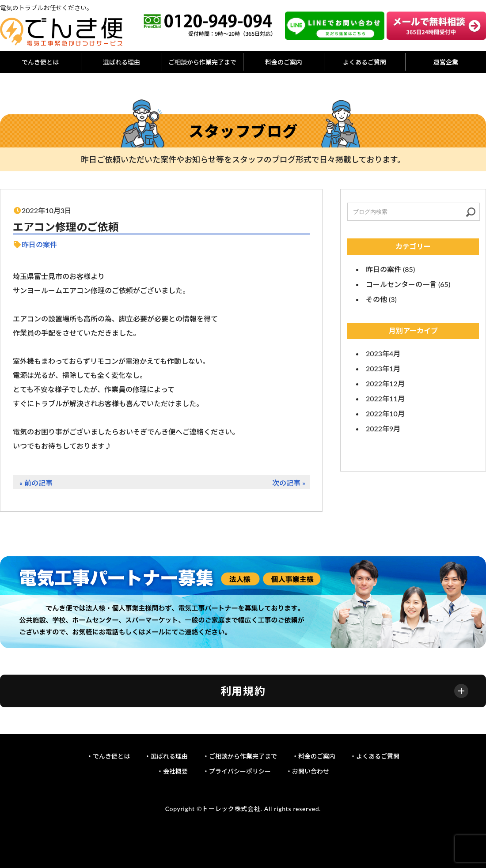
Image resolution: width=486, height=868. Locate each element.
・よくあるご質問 (375, 756)
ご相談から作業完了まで (202, 62)
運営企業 (446, 62)
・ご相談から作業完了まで (240, 756)
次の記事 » (289, 483)
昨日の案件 (39, 244)
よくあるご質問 (364, 62)
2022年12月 (385, 383)
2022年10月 (385, 413)
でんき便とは (40, 62)
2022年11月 (385, 398)
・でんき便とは (108, 756)
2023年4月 (383, 353)
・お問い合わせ (308, 771)
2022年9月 (383, 428)
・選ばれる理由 (166, 756)
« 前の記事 (36, 483)
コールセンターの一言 (401, 284)
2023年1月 (383, 368)
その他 (376, 299)
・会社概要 (172, 771)
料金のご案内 (284, 62)
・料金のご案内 (314, 756)
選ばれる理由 (121, 62)
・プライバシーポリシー (237, 771)
